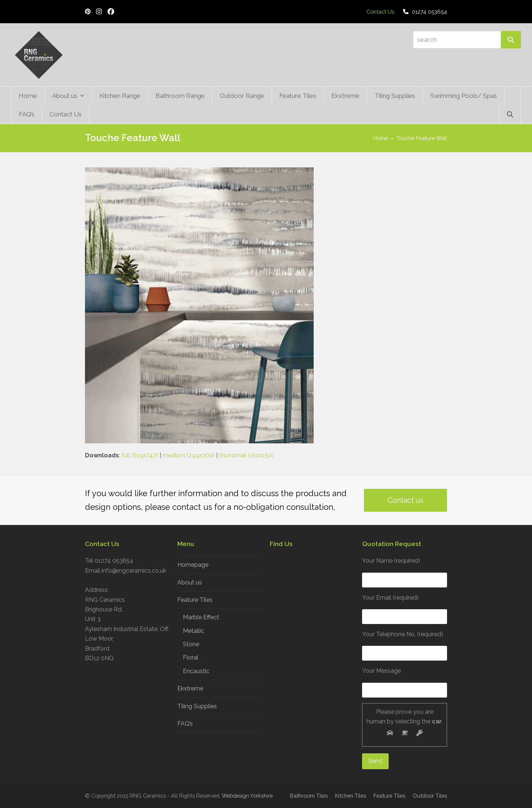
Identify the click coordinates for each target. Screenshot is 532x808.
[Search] (511, 40)
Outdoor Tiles (430, 796)
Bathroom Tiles (309, 796)
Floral (191, 657)
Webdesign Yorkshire (247, 796)
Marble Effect (201, 617)
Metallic (194, 631)
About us (190, 582)
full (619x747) (140, 455)
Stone (191, 644)
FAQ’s (185, 724)
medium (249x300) (189, 455)
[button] (510, 115)
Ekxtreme (190, 688)
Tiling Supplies (197, 706)
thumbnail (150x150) (246, 455)
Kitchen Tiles (351, 796)
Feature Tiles (195, 600)
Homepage (193, 565)
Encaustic (196, 671)
